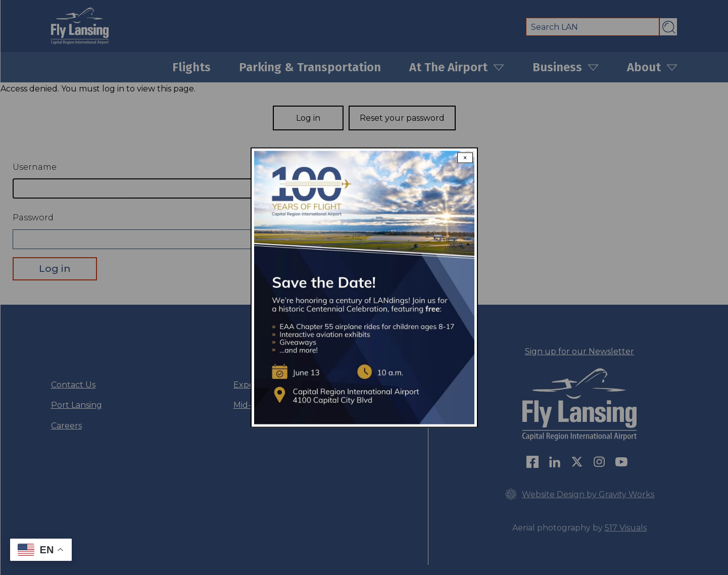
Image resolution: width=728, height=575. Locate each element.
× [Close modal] (465, 158)
